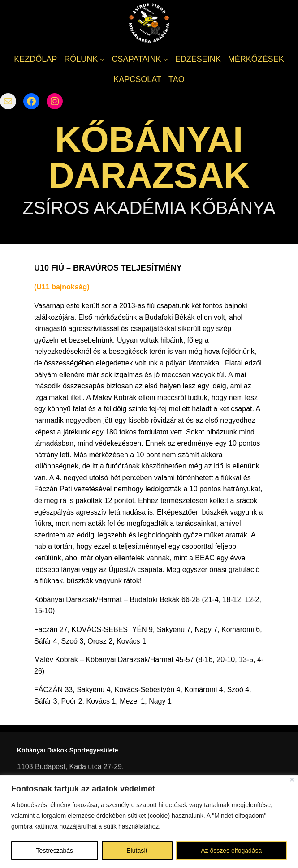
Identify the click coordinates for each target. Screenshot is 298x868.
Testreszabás (55, 851)
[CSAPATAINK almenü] (166, 59)
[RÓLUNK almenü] (102, 59)
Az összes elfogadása (231, 851)
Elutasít (137, 851)
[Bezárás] (292, 780)
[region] (149, 822)
